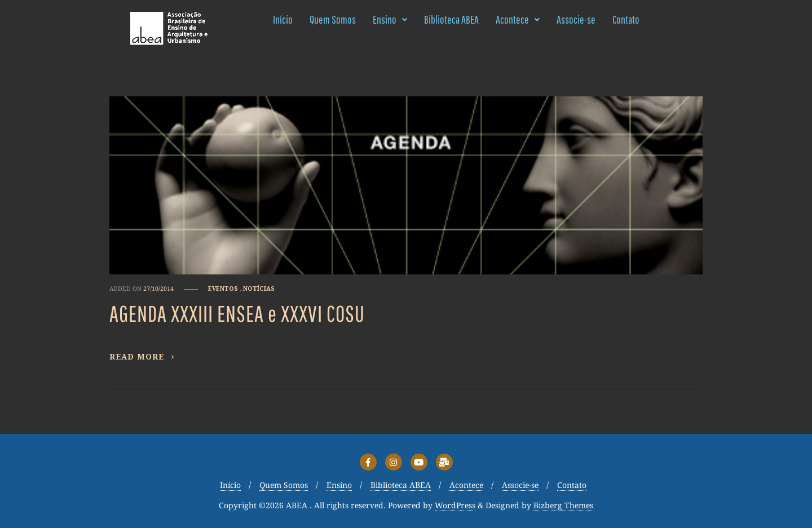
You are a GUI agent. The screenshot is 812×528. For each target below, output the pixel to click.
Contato (626, 19)
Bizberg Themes (563, 506)
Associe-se (576, 19)
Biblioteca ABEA (451, 19)
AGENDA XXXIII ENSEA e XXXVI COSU (237, 313)
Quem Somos (333, 19)
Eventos (223, 289)
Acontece (518, 19)
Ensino (390, 19)
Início (283, 19)
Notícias (259, 289)
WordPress (455, 506)
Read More (142, 357)
